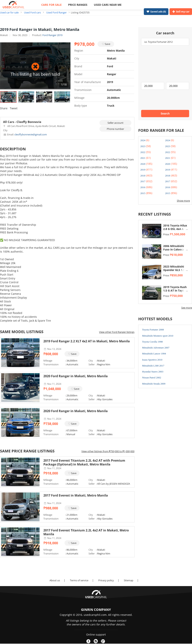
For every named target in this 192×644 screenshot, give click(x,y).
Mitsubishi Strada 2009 (154, 384)
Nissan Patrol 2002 (152, 378)
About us (55, 580)
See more (187, 308)
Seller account (115, 123)
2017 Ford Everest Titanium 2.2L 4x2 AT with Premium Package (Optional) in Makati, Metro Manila (84, 462)
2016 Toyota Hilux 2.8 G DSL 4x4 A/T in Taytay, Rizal (175, 229)
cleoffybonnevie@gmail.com (25, 134)
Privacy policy (106, 580)
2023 (143, 146)
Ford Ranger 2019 (52, 35)
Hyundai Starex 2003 (153, 372)
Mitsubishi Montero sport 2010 (158, 336)
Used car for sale (9, 12)
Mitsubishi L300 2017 (153, 366)
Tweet (14, 108)
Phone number (115, 129)
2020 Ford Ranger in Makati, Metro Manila (76, 376)
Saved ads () (156, 12)
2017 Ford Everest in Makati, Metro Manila (76, 495)
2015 (143, 193)
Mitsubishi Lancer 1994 (154, 354)
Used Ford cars (32, 12)
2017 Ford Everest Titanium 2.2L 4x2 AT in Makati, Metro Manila (86, 532)
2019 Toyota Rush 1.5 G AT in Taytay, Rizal (175, 291)
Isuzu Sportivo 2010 (152, 360)
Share (4, 108)
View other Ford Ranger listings (117, 332)
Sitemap (129, 580)
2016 (143, 187)
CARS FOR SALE (51, 5)
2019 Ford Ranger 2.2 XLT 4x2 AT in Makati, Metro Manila (87, 341)
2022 (143, 152)
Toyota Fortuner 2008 (153, 330)
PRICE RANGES (78, 5)
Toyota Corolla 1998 (152, 342)
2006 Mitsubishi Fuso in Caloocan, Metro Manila (175, 250)
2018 (143, 176)
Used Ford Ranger (56, 12)
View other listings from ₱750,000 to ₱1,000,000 (108, 451)
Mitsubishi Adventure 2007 (156, 348)
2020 (143, 164)
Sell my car (181, 12)
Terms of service (79, 580)
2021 (143, 158)
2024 (143, 140)
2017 (143, 181)
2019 (143, 170)
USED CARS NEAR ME (108, 5)
